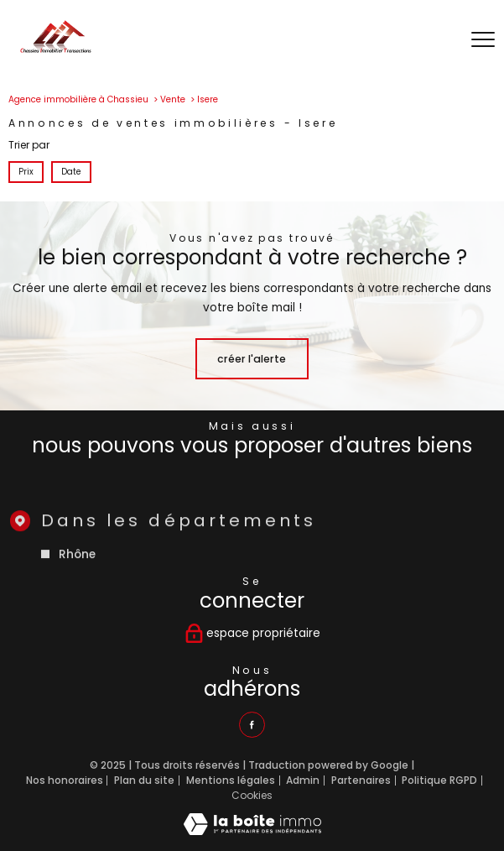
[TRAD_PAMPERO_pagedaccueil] (56, 50)
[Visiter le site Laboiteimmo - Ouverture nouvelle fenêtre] (252, 831)
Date (71, 171)
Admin (303, 780)
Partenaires (361, 780)
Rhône (78, 574)
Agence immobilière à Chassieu (78, 99)
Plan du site (144, 780)
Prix (26, 171)
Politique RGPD (439, 780)
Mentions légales (231, 780)
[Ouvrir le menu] (483, 40)
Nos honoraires (65, 780)
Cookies (252, 796)
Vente (173, 99)
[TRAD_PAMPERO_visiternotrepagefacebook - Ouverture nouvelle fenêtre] (252, 725)
